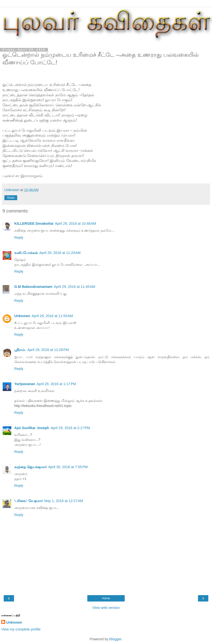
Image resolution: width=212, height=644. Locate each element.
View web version (106, 608)
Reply (19, 238)
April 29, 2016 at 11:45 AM (75, 287)
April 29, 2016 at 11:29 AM (60, 253)
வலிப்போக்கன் (26, 253)
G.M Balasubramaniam (33, 287)
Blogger (115, 639)
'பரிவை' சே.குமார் (29, 501)
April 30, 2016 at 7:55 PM (68, 467)
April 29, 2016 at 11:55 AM (52, 316)
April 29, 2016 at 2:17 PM (70, 428)
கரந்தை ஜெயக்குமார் (30, 467)
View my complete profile (21, 629)
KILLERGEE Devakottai (34, 224)
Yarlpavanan (25, 384)
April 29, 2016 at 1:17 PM (56, 384)
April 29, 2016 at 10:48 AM (76, 224)
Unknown (22, 316)
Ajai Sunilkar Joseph (32, 428)
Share (11, 198)
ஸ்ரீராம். (20, 350)
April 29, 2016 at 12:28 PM (48, 350)
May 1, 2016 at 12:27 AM (64, 501)
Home (106, 598)
